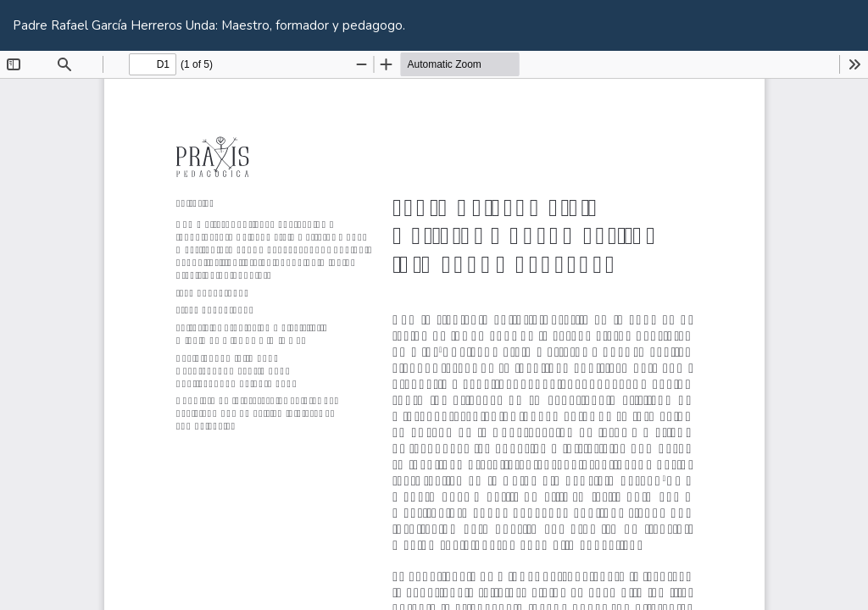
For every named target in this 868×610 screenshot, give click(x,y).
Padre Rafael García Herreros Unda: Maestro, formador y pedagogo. (209, 25)
